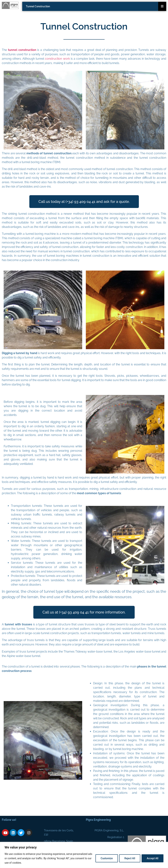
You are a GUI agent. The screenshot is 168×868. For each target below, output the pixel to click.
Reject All (129, 858)
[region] (84, 855)
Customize (106, 858)
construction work (57, 59)
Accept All (152, 858)
